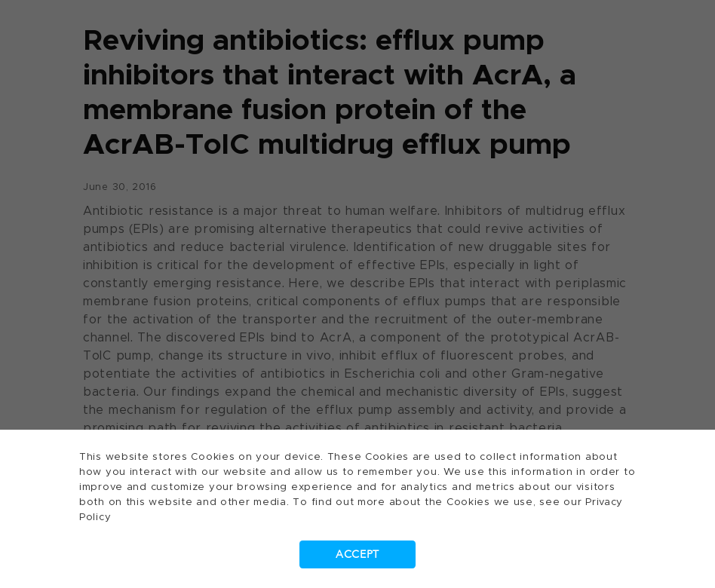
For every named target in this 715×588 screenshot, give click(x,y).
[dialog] (357, 294)
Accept (357, 554)
